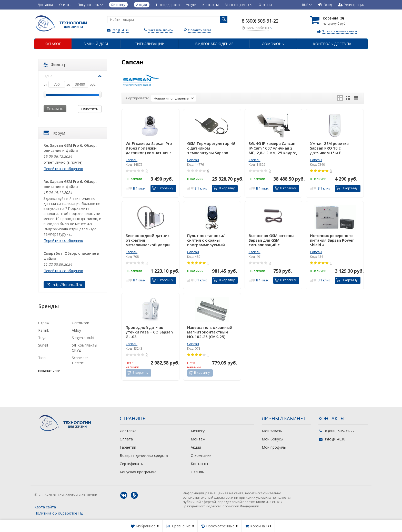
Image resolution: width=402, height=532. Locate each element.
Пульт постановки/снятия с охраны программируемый (206, 240)
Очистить (90, 109)
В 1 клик (139, 188)
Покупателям (90, 5)
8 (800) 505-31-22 (260, 21)
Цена (73, 76)
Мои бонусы (273, 439)
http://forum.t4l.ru (64, 285)
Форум (54, 133)
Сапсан (132, 160)
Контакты (211, 5)
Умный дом (96, 44)
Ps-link (44, 330)
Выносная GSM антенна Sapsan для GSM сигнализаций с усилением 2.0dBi (272, 240)
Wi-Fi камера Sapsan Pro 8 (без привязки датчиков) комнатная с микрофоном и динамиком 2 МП (149, 148)
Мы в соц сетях (239, 5)
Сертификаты (132, 464)
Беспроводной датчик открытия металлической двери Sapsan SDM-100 (148, 240)
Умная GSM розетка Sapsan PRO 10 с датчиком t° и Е (329, 148)
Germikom (81, 323)
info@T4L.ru (120, 30)
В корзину (162, 188)
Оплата (65, 5)
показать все (49, 371)
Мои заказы (272, 431)
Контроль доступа (332, 44)
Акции (196, 447)
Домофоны (273, 44)
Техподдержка (168, 5)
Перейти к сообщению (63, 169)
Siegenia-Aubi (83, 338)
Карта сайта (45, 507)
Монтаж (198, 439)
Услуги (191, 5)
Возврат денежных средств (144, 455)
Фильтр (55, 65)
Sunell (43, 345)
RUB (307, 5)
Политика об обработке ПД (59, 513)
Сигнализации (150, 44)
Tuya (42, 338)
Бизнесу (198, 431)
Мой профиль (274, 447)
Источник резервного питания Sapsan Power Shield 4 (332, 240)
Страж (44, 323)
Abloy (76, 330)
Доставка (45, 5)
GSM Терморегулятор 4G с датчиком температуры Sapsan (211, 148)
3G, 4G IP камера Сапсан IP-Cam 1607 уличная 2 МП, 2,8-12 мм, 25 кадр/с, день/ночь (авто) (273, 148)
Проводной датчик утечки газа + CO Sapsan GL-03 (149, 332)
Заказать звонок (161, 30)
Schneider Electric (80, 360)
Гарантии (128, 447)
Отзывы (265, 5)
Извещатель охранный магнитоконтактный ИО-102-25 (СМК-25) (210, 332)
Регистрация (351, 5)
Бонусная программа (138, 472)
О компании (201, 455)
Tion (42, 358)
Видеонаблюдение (214, 44)
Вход (325, 5)
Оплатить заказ (200, 30)
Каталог (53, 44)
